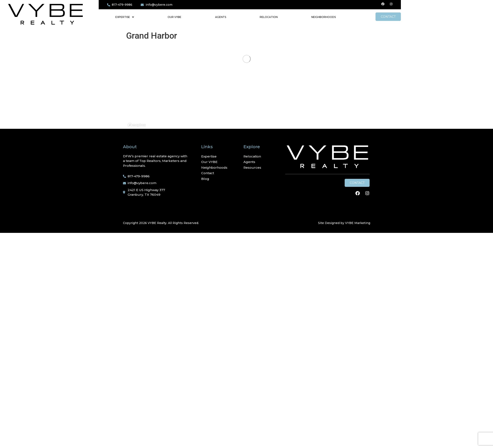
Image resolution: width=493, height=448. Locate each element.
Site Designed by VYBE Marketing (344, 223)
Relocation (269, 17)
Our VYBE (174, 17)
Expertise (125, 17)
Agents (221, 17)
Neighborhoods (324, 17)
